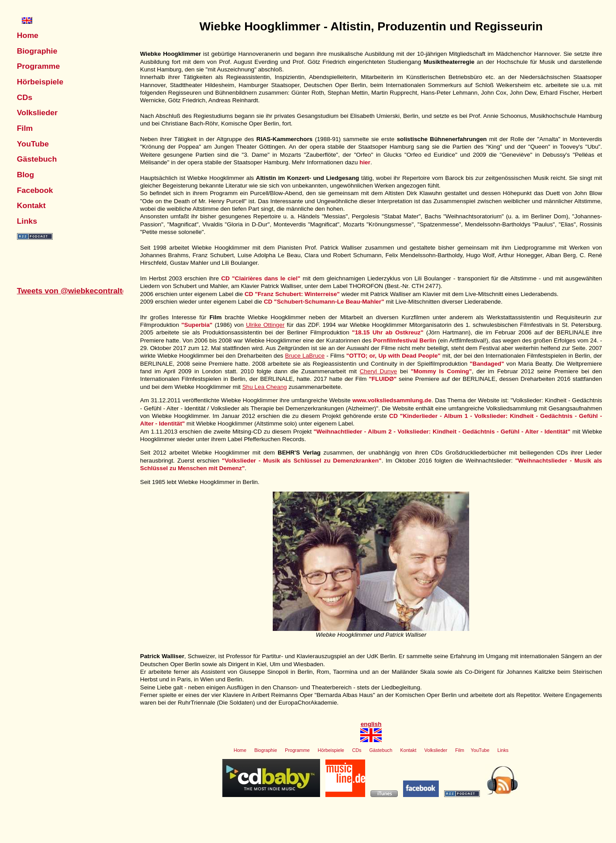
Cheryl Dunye (379, 371)
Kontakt (31, 205)
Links (27, 221)
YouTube (33, 144)
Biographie (37, 51)
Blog (26, 175)
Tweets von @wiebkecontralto (72, 291)
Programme (38, 66)
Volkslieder (37, 113)
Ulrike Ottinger (265, 325)
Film (25, 128)
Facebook (35, 190)
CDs (25, 97)
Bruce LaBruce (305, 356)
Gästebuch (37, 159)
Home (28, 35)
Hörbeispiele (40, 82)
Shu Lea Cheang (265, 387)
